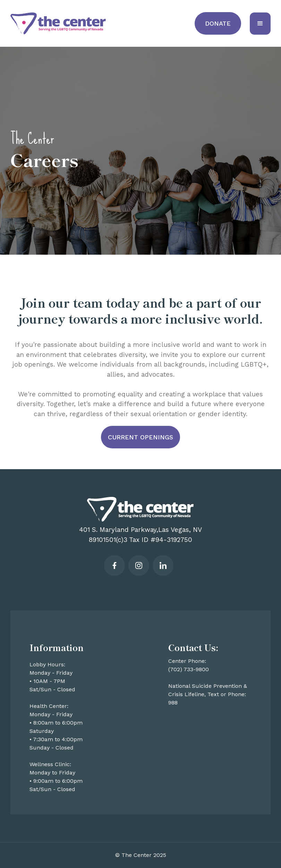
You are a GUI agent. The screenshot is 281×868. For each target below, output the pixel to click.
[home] (58, 24)
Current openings (140, 437)
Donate (218, 23)
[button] (260, 24)
